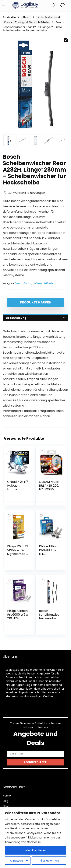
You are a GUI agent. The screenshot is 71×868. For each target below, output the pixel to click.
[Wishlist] (62, 5)
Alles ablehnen (49, 861)
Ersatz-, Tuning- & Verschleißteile (27, 22)
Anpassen (16, 861)
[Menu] (5, 5)
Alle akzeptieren (36, 850)
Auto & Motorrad (49, 17)
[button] (66, 40)
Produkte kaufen (36, 302)
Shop (26, 17)
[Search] (54, 5)
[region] (35, 838)
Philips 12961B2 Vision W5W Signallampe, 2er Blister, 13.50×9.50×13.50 (18, 556)
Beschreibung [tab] (16, 318)
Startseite (9, 17)
